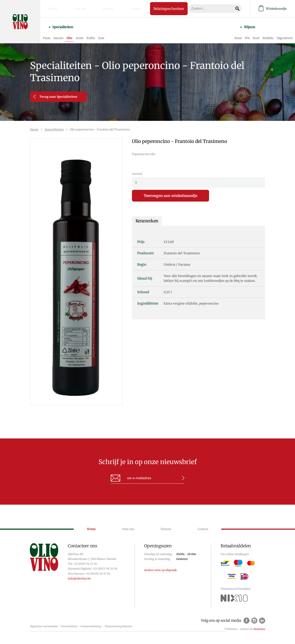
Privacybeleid (69, 626)
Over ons (78, 8)
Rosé (254, 34)
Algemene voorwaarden (44, 626)
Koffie (100, 34)
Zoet (110, 34)
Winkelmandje (273, 8)
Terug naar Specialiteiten (55, 97)
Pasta (56, 34)
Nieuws (99, 8)
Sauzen (68, 34)
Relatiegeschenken (161, 8)
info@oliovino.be (79, 579)
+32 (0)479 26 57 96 (98, 574)
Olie (79, 34)
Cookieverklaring (91, 626)
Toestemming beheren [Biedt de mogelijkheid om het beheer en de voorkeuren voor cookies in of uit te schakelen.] (118, 626)
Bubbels (266, 34)
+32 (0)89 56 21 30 (85, 564)
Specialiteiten (67, 27)
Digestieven (282, 34)
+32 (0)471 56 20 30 (105, 569)
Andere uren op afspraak (160, 570)
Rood (236, 34)
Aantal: (137, 174)
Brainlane (259, 629)
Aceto (89, 34)
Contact (120, 8)
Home (57, 8)
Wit (245, 34)
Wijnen (242, 27)
